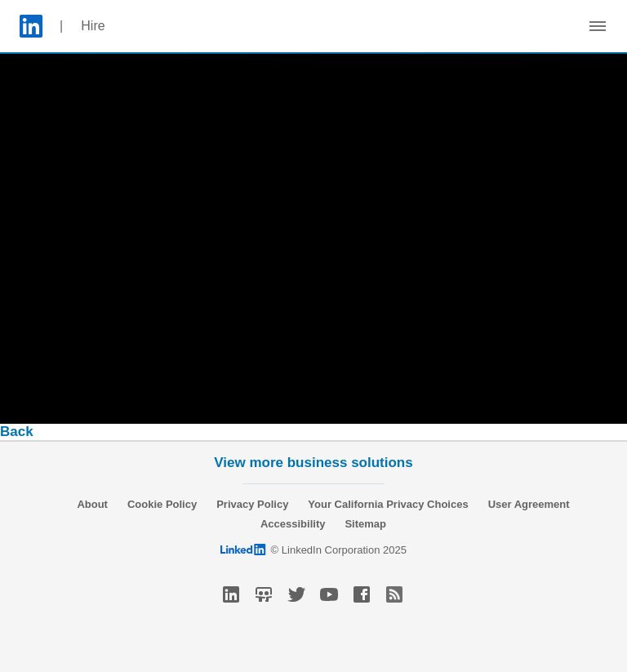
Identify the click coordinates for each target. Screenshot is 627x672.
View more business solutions (313, 463)
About (92, 504)
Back (17, 432)
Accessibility (293, 524)
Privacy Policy (252, 504)
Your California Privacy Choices (388, 504)
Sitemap (365, 524)
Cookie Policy (162, 504)
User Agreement (529, 504)
